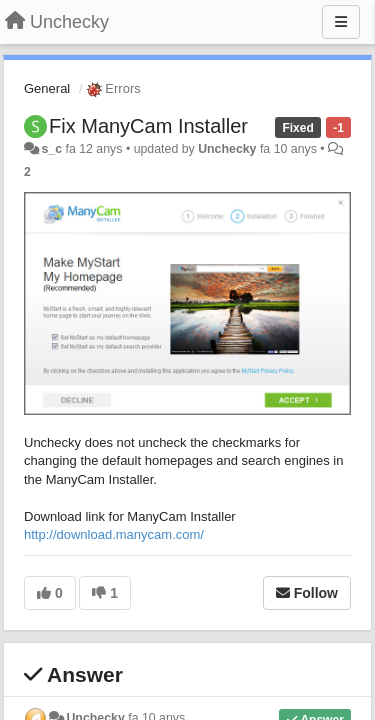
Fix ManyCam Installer (148, 126)
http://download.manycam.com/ (114, 534)
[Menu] (341, 22)
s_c (51, 149)
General (47, 88)
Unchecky (227, 149)
